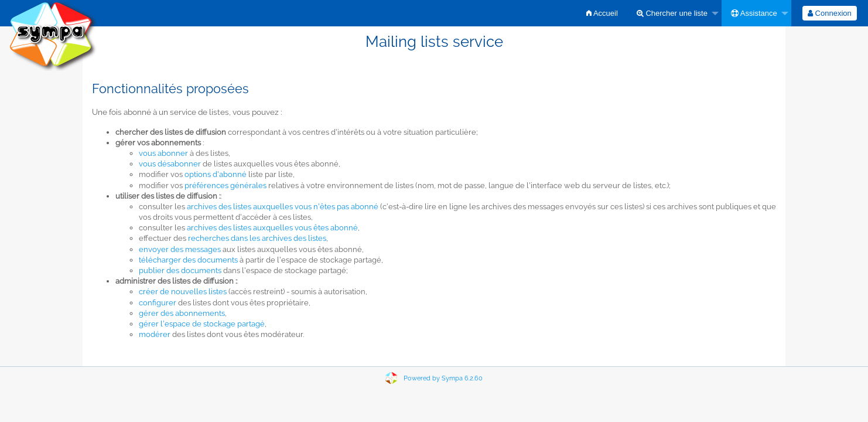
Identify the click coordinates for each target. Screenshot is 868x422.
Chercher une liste (672, 13)
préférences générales (225, 186)
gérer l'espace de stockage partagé (202, 324)
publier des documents (180, 270)
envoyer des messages (180, 249)
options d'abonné (216, 174)
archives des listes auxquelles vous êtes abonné (272, 228)
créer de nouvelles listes (183, 292)
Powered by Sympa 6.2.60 (443, 378)
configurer (158, 303)
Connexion (830, 13)
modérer (155, 334)
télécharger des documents (188, 260)
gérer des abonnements (182, 313)
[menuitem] (602, 13)
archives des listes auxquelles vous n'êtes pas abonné (283, 207)
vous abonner (163, 153)
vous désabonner (170, 164)
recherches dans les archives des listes (257, 238)
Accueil (602, 13)
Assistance (754, 13)
